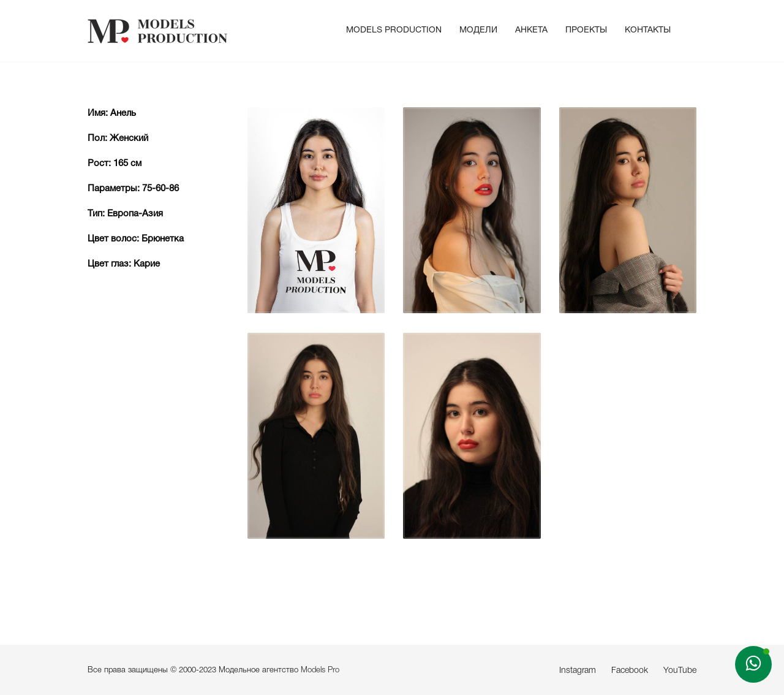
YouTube (680, 671)
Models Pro (320, 670)
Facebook (630, 671)
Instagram (578, 671)
